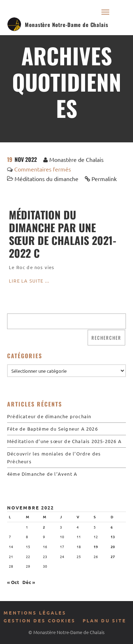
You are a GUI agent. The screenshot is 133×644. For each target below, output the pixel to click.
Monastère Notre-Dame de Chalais (66, 24)
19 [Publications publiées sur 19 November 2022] (96, 547)
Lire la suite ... (29, 281)
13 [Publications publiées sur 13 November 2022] (113, 537)
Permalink (104, 179)
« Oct (13, 582)
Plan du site (104, 620)
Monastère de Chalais (76, 159)
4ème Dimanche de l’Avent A (42, 474)
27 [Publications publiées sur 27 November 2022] (113, 556)
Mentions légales (35, 613)
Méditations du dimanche (46, 179)
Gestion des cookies (40, 620)
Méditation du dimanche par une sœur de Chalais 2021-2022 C (63, 234)
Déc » (29, 582)
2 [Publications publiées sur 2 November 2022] (44, 527)
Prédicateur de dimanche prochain (49, 416)
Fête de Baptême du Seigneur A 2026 (52, 429)
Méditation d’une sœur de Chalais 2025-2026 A (64, 441)
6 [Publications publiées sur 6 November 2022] (112, 527)
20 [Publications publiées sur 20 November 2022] (113, 547)
